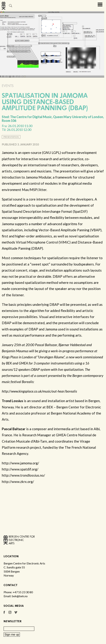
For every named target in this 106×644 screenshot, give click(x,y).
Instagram (10, 614)
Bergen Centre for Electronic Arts (4, 12)
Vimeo (16, 614)
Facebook (4, 614)
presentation (11, 137)
